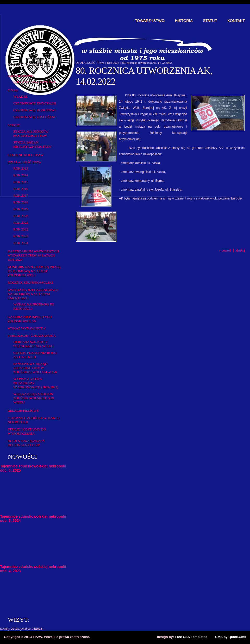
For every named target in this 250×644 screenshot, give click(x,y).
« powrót (225, 251)
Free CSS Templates (191, 637)
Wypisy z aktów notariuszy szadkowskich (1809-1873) (36, 383)
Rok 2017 (21, 195)
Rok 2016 (21, 189)
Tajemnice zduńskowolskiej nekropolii (34, 420)
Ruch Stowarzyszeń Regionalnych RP (26, 443)
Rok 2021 (21, 223)
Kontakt (236, 21)
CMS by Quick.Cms (231, 637)
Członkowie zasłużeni (34, 117)
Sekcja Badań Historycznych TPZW (32, 144)
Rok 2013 (21, 168)
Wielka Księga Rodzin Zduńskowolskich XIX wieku (34, 398)
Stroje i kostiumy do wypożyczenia (27, 431)
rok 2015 (21, 182)
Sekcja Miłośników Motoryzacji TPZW (31, 133)
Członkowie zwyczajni (35, 103)
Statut (210, 21)
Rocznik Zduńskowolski (30, 282)
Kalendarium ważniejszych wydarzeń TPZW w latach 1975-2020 (33, 255)
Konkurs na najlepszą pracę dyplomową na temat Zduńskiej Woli (34, 271)
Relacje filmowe (23, 411)
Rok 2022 (21, 229)
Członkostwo (20, 76)
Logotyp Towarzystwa (34, 82)
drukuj (240, 251)
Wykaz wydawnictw (26, 328)
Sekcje (14, 125)
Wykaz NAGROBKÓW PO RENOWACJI (34, 306)
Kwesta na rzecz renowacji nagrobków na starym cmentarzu (33, 294)
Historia (184, 21)
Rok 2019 (21, 209)
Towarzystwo (149, 21)
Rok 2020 (21, 216)
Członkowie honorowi (34, 110)
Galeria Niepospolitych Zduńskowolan (30, 319)
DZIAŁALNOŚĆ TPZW (24, 162)
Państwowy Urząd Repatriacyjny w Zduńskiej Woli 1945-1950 (35, 368)
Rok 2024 (21, 243)
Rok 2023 (21, 236)
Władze (20, 96)
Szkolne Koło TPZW (25, 155)
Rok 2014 (21, 175)
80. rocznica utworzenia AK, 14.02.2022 (147, 63)
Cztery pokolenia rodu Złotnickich (35, 355)
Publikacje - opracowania (32, 336)
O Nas (13, 90)
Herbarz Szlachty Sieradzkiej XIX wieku (33, 344)
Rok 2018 (21, 202)
